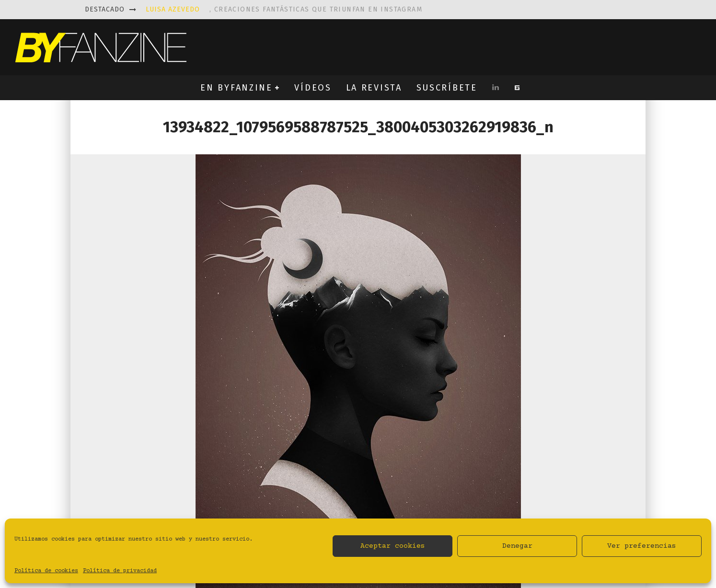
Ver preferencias (642, 546)
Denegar (517, 546)
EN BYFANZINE (236, 88)
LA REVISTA (374, 88)
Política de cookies (46, 571)
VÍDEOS (313, 88)
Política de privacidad (120, 571)
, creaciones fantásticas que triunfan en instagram (284, 9)
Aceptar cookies (393, 546)
